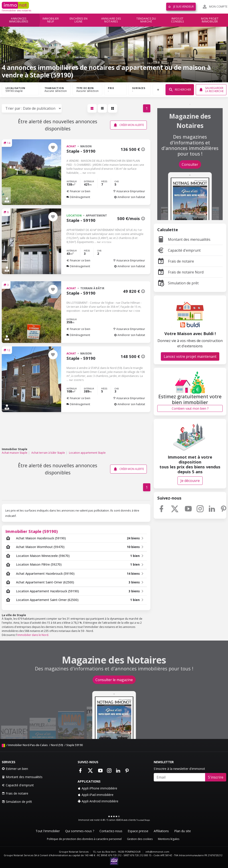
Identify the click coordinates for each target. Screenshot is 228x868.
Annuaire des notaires (111, 20)
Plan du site (183, 831)
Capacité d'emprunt (179, 250)
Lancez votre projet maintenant (190, 356)
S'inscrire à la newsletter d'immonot (179, 769)
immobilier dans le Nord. (33, 635)
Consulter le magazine (114, 680)
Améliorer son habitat (130, 197)
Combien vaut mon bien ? (190, 408)
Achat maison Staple (15, 453)
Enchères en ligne (79, 20)
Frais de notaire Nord (180, 272)
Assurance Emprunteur (129, 191)
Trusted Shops (143, 820)
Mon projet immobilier (210, 20)
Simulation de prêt (178, 283)
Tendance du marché (146, 20)
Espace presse (138, 831)
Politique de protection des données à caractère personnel (84, 839)
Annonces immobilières (19, 20)
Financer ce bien (78, 191)
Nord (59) (57, 745)
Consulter (190, 164)
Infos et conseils (178, 20)
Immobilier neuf (51, 20)
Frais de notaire (176, 261)
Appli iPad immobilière (96, 795)
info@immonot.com (157, 852)
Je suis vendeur (181, 7)
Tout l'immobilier (48, 831)
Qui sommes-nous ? (80, 831)
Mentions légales (169, 839)
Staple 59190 (75, 745)
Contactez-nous (111, 831)
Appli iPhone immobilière (97, 788)
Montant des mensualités (184, 239)
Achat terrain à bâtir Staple (48, 453)
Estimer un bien (15, 769)
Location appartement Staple (87, 453)
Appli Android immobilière (98, 801)
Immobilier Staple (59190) (32, 531)
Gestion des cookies (140, 839)
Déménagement (78, 197)
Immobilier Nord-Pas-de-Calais (28, 745)
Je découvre (190, 481)
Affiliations (161, 831)
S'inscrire (216, 777)
